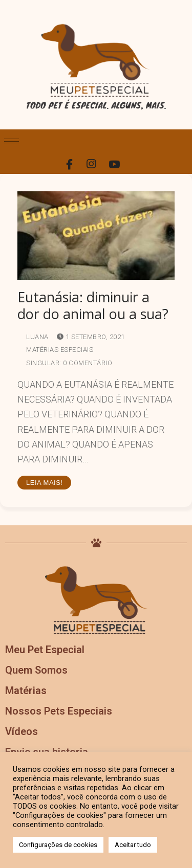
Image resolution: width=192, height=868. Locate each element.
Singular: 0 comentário (65, 363)
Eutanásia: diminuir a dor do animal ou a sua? (93, 306)
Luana (33, 337)
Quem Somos (36, 670)
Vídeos (22, 731)
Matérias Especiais (55, 350)
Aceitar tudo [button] (133, 845)
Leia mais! (44, 483)
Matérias (26, 691)
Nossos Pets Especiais (59, 711)
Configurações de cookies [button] (58, 845)
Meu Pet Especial (45, 650)
